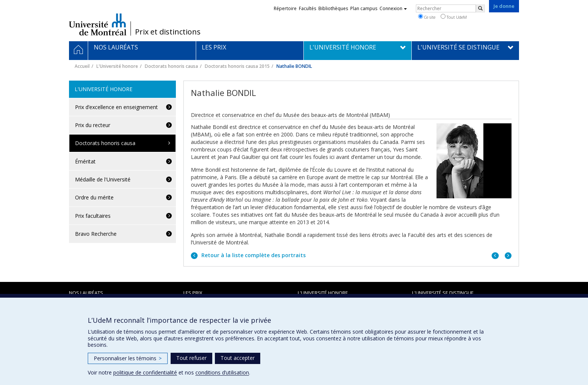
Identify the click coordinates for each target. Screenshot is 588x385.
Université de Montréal (98, 24)
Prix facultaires (93, 216)
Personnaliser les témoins (128, 358)
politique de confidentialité (145, 372)
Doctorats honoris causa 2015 (237, 66)
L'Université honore (117, 66)
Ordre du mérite (94, 197)
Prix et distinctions (168, 32)
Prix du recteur (93, 125)
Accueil (82, 66)
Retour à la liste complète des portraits (253, 255)
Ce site (427, 17)
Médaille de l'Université (103, 179)
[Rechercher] (480, 8)
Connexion (393, 8)
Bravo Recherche (96, 234)
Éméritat (85, 161)
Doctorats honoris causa (171, 66)
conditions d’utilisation (222, 372)
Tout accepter (238, 358)
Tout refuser (191, 358)
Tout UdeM (454, 17)
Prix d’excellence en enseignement (116, 107)
